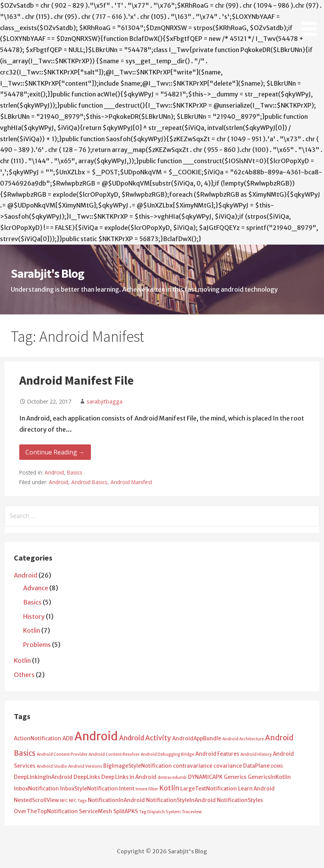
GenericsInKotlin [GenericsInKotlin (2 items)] (269, 777)
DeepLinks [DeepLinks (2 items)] (87, 777)
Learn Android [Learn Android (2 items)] (256, 789)
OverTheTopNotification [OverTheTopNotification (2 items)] (46, 811)
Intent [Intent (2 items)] (127, 789)
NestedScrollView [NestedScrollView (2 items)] (36, 800)
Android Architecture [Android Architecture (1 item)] (243, 739)
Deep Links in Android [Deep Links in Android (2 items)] (129, 777)
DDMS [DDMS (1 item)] (277, 766)
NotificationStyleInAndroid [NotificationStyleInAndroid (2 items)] (181, 800)
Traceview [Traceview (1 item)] (192, 812)
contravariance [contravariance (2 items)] (193, 766)
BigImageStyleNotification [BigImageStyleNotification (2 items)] (138, 766)
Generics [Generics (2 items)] (235, 777)
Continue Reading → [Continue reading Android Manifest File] (55, 452)
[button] (312, 19)
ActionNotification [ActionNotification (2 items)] (38, 739)
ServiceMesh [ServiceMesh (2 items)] (96, 811)
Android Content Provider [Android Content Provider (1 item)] (62, 754)
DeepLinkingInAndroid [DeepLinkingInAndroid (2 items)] (43, 777)
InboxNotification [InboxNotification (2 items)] (36, 789)
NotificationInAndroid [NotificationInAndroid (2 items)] (116, 800)
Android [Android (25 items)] (96, 736)
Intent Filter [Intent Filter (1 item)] (147, 789)
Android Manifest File (76, 380)
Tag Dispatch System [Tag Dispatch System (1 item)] (160, 812)
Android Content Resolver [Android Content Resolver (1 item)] (114, 754)
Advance (36, 588)
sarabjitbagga (105, 401)
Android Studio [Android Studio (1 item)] (52, 766)
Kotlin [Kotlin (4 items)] (169, 788)
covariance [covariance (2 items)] (228, 766)
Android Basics (89, 482)
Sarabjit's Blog (48, 274)
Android (54, 472)
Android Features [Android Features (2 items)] (217, 754)
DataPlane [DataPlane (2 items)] (256, 766)
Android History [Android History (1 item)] (256, 754)
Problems (37, 645)
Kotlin (32, 630)
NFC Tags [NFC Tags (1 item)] (78, 801)
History (34, 616)
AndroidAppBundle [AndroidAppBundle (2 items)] (197, 739)
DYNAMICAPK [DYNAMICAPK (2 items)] (205, 777)
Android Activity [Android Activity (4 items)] (145, 738)
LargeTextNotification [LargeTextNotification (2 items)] (209, 789)
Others (24, 675)
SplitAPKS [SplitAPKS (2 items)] (126, 811)
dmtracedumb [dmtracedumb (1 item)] (172, 778)
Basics (75, 472)
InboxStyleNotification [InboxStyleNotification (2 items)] (89, 789)
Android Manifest (131, 482)
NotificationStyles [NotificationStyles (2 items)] (240, 800)
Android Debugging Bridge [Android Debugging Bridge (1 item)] (167, 754)
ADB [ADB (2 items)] (68, 739)
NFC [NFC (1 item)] (64, 801)
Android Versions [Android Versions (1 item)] (85, 766)
